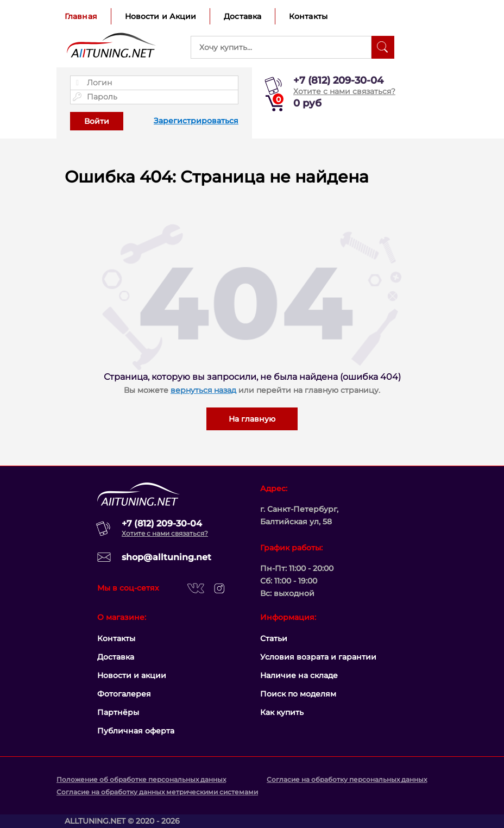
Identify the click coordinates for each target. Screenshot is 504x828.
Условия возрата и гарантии (318, 657)
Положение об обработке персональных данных (141, 779)
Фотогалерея (124, 694)
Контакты (308, 16)
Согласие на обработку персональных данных (347, 779)
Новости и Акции (161, 16)
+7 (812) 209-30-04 (338, 80)
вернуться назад (203, 390)
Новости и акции (132, 675)
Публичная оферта (136, 731)
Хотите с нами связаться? (344, 91)
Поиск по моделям (298, 694)
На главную (252, 419)
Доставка (242, 16)
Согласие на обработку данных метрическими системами (157, 792)
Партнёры (118, 712)
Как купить (282, 712)
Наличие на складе (299, 675)
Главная (81, 16)
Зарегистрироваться (196, 121)
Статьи (274, 638)
